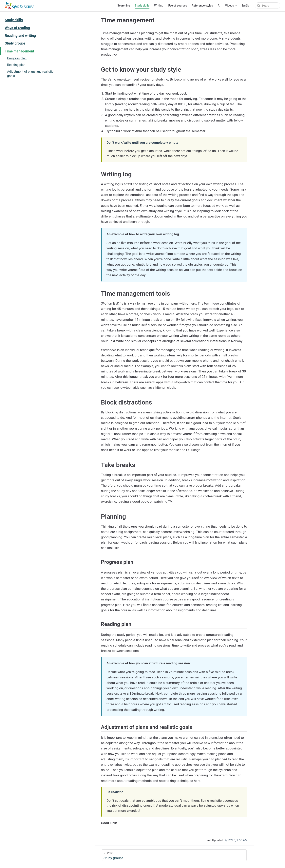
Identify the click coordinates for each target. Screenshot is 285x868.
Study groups (15, 43)
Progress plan (17, 58)
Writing (159, 6)
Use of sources (178, 6)
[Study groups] (174, 855)
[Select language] (247, 6)
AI (219, 6)
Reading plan (16, 65)
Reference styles (202, 6)
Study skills (142, 6)
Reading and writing (20, 36)
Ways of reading (17, 28)
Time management (19, 51)
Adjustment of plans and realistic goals (30, 74)
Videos (229, 6)
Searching (124, 6)
